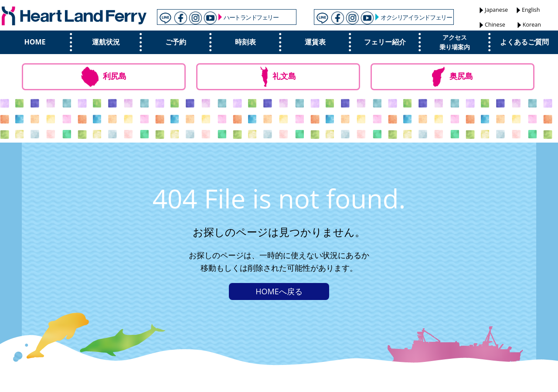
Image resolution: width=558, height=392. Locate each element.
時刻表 (245, 42)
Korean (532, 25)
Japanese (496, 10)
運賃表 (315, 42)
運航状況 (106, 42)
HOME (35, 42)
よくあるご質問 (524, 42)
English (531, 10)
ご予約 (176, 42)
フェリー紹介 (385, 42)
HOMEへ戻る (279, 291)
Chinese (495, 25)
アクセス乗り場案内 (455, 42)
